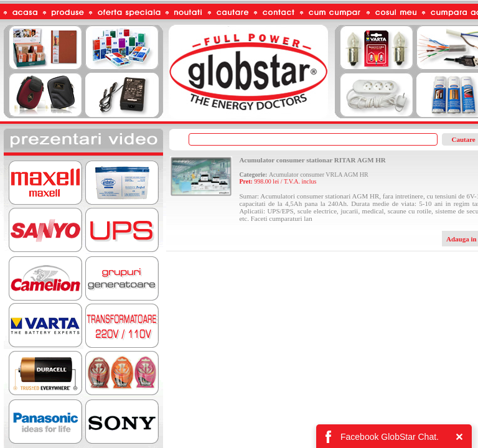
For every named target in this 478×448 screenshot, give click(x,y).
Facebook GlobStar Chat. (390, 437)
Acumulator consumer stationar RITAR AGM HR (312, 160)
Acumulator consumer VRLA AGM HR (319, 175)
